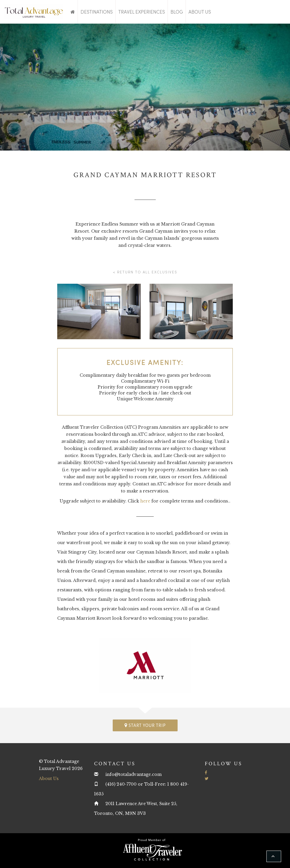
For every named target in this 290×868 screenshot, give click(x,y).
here (145, 501)
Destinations (97, 12)
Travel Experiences (142, 12)
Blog (177, 12)
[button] (274, 856)
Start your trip (145, 725)
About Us (200, 12)
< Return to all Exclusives (145, 272)
